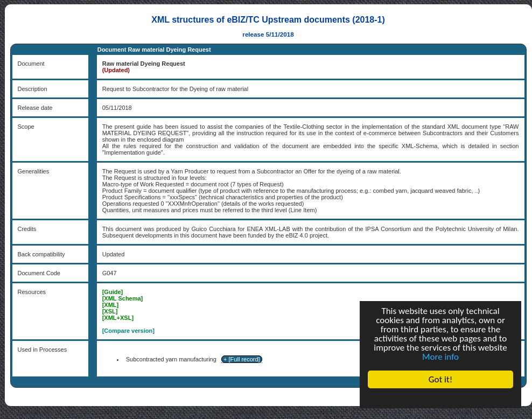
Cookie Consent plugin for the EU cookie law (440, 398)
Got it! (440, 379)
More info (440, 357)
